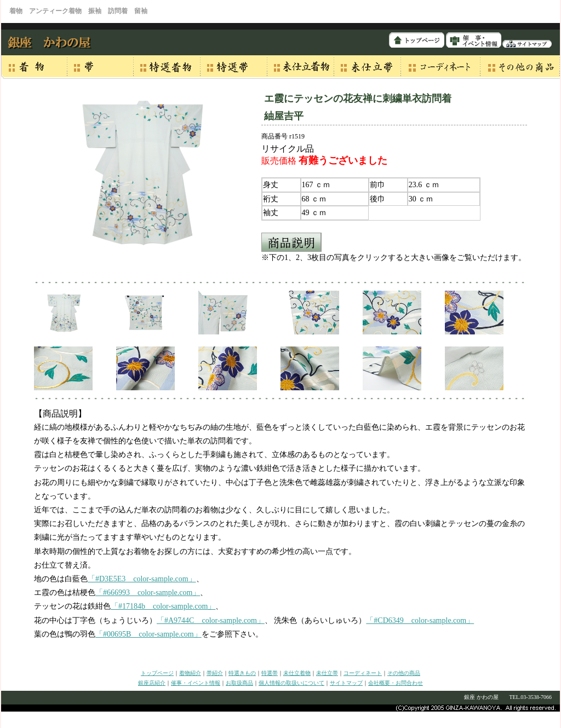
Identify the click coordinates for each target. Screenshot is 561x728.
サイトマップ (346, 683)
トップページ (157, 673)
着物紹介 (190, 673)
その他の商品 (404, 673)
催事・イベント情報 (196, 683)
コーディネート (363, 673)
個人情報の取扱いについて (291, 683)
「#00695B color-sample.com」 (148, 634)
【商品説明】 (60, 414)
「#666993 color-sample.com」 (148, 593)
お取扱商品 (239, 683)
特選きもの (242, 673)
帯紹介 (215, 673)
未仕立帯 (327, 673)
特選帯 (270, 673)
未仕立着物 (297, 673)
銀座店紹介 (152, 683)
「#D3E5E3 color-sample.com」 (142, 579)
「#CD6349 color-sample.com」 (420, 620)
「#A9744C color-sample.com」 (211, 620)
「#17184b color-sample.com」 (163, 606)
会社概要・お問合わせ (396, 683)
